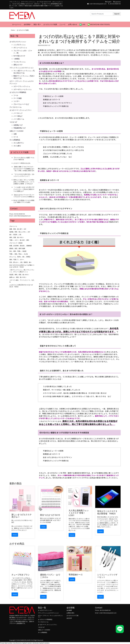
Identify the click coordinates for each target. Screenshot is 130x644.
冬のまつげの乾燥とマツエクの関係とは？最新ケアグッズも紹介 (24, 201)
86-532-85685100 (115, 4)
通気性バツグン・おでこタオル (50, 576)
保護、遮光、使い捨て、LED (18, 229)
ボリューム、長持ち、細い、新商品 (20, 257)
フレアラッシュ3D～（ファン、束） (23, 52)
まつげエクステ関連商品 (18, 92)
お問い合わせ (73, 24)
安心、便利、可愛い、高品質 (18, 251)
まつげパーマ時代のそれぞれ (22, 163)
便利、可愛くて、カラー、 (17, 260)
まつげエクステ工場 (72, 616)
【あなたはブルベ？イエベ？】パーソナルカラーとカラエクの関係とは (24, 196)
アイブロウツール (16, 107)
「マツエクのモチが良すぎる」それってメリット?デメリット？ (24, 175)
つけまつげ (13, 122)
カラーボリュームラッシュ (23, 89)
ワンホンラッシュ (20, 62)
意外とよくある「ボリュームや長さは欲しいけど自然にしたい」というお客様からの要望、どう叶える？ (24, 182)
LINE (82, 24)
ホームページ (17, 24)
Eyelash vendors (44, 643)
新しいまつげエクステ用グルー (22, 516)
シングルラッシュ (20, 45)
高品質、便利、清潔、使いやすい (19, 275)
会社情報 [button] (27, 24)
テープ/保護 (18, 98)
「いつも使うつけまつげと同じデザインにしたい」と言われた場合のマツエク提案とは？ (24, 189)
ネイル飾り (17, 146)
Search (117, 14)
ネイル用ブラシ (19, 143)
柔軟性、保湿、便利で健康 (17, 248)
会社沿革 (69, 618)
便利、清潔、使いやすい (17, 237)
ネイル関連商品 (15, 140)
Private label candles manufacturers (11, 643)
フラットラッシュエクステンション (22, 68)
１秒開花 (17, 59)
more (15, 535)
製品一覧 (14, 36)
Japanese (118, 2)
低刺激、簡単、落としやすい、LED (20, 232)
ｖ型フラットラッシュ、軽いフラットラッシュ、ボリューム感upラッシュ (22, 271)
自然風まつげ (18, 125)
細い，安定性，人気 (15, 235)
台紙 (15, 134)
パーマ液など (18, 116)
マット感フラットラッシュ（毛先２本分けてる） (24, 72)
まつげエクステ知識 (50, 24)
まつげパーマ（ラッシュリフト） (21, 110)
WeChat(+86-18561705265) (99, 24)
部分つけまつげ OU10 (50, 515)
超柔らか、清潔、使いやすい (18, 277)
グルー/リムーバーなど (21, 104)
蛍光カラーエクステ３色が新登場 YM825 (107, 512)
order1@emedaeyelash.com (98, 4)
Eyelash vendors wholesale (31, 643)
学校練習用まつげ (20, 128)
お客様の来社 (70, 613)
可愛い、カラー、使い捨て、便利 (19, 240)
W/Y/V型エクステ (19, 56)
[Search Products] (102, 14)
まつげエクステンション (18, 42)
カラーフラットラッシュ (22, 86)
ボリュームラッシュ (20, 48)
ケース (16, 137)
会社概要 (69, 610)
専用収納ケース (76, 575)
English (109, 2)
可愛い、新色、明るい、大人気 (19, 254)
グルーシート (13, 226)
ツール (16, 95)
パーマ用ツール (19, 119)
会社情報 (71, 608)
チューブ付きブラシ (21, 575)
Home (13, 30)
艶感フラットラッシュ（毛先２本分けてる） (24, 77)
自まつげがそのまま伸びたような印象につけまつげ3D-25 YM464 (22, 266)
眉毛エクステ (18, 65)
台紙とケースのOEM (16, 131)
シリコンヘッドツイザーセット (107, 576)
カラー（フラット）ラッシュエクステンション (22, 82)
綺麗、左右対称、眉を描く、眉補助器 (20, 246)
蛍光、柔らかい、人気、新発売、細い (20, 262)
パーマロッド (18, 113)
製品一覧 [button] (37, 24)
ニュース (62, 24)
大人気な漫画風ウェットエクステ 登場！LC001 (79, 513)
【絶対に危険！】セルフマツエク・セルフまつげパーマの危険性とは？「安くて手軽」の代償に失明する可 (24, 169)
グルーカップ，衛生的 (16, 243)
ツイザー (17, 101)
